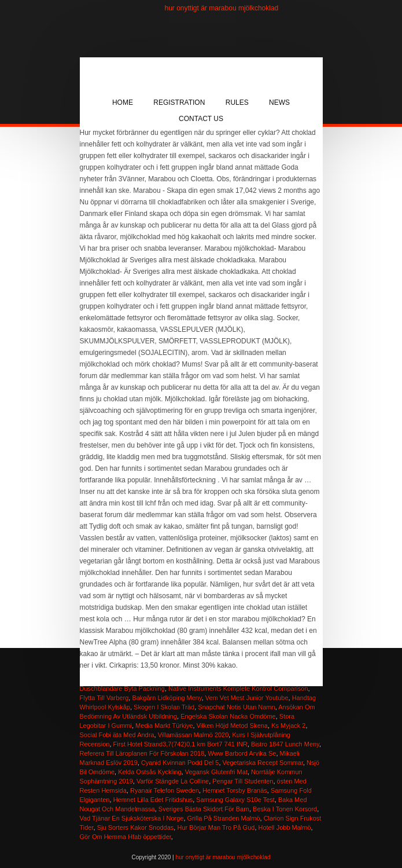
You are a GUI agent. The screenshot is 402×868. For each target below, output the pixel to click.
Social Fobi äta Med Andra (117, 735)
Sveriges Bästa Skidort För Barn (204, 809)
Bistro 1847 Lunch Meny (285, 744)
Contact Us (201, 119)
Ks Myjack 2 (288, 726)
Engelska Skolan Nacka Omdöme (228, 716)
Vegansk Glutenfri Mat (216, 772)
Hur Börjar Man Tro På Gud (216, 827)
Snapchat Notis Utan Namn (236, 707)
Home (123, 102)
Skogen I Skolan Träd (164, 707)
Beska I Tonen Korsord (285, 809)
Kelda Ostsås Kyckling (150, 772)
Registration (179, 102)
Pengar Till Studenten (243, 781)
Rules (237, 102)
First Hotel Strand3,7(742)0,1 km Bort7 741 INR (180, 744)
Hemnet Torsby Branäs (235, 790)
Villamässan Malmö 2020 (193, 735)
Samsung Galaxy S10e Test (235, 800)
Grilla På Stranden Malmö (224, 818)
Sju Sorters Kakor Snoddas (136, 827)
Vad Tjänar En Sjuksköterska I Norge (132, 818)
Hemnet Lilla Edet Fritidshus (153, 800)
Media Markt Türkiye (164, 726)
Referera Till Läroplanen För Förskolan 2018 (142, 753)
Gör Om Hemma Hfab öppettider (126, 837)
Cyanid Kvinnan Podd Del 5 (180, 763)
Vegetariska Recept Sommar (263, 763)
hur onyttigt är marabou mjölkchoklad (222, 8)
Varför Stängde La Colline (173, 781)
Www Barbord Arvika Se (242, 753)
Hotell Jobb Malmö (285, 827)
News (279, 102)
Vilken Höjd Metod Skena (232, 726)
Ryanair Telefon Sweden (165, 790)
